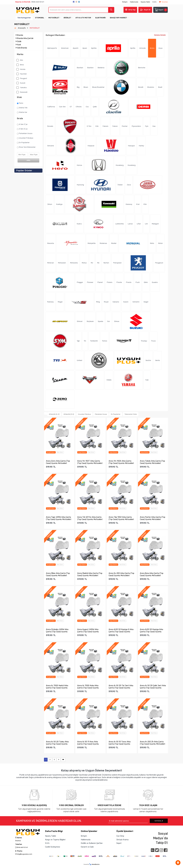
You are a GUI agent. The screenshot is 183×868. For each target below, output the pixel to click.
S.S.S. (155, 2)
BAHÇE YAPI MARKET (118, 18)
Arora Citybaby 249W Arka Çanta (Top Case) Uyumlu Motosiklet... (57, 631)
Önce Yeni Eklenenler (26, 147)
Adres (19, 838)
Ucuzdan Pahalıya (25, 138)
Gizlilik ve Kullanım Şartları (92, 843)
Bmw (20, 65)
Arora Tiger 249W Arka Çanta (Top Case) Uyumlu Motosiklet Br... (59, 518)
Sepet (161, 10)
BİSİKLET (67, 18)
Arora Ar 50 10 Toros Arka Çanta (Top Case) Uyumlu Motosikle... (120, 743)
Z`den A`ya (22, 129)
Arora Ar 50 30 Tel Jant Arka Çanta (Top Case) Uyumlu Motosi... (121, 687)
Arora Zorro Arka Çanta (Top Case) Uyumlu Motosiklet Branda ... (58, 462)
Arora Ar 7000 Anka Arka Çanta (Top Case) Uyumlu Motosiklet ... (88, 687)
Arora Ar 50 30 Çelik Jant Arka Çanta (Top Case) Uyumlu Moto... (153, 687)
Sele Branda (22, 48)
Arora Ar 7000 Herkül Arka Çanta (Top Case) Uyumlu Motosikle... (57, 687)
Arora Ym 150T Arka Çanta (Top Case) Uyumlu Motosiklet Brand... (90, 462)
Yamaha (21, 88)
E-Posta (19, 851)
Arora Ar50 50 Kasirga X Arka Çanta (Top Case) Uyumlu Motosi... (121, 631)
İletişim (125, 2)
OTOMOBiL (40, 18)
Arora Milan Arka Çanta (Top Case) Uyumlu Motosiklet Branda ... (58, 574)
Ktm (20, 60)
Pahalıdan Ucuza (25, 133)
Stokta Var (22, 112)
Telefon (19, 844)
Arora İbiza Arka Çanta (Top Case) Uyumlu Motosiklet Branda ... (152, 574)
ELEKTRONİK (100, 18)
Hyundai (21, 74)
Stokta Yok (22, 108)
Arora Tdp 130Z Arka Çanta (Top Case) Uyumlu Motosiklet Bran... (121, 518)
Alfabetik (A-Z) (54, 414)
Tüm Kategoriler (24, 18)
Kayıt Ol (147, 10)
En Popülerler (23, 143)
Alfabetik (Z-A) (69, 414)
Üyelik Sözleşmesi (53, 847)
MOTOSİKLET (54, 18)
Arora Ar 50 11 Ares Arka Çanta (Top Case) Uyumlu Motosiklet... (88, 743)
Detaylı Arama (122, 840)
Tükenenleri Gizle (131, 414)
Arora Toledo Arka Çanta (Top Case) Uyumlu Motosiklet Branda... (152, 462)
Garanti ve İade (87, 847)
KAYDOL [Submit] (159, 821)
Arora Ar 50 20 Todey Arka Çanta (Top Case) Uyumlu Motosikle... (57, 743)
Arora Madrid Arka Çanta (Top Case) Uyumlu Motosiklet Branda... (90, 574)
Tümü (20, 103)
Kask (19, 45)
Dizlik (19, 42)
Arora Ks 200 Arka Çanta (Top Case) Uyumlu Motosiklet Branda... (121, 574)
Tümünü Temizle (160, 35)
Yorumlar (163, 2)
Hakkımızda (134, 2)
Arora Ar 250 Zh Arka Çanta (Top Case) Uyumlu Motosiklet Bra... (153, 743)
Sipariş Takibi (145, 2)
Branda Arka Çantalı (25, 38)
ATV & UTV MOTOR (83, 18)
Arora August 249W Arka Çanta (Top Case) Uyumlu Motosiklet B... (88, 631)
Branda (20, 35)
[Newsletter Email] (128, 821)
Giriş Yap (132, 10)
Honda (21, 69)
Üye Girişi (120, 836)
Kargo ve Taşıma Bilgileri (55, 840)
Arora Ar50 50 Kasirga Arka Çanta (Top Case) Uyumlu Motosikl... (151, 631)
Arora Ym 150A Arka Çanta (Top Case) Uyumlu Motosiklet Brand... (121, 462)
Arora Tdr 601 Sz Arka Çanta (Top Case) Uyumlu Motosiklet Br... (90, 518)
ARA (28, 160)
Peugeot (22, 78)
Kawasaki (22, 92)
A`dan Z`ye (22, 124)
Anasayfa (22, 28)
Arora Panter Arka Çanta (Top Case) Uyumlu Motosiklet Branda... (153, 518)
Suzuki (21, 83)
